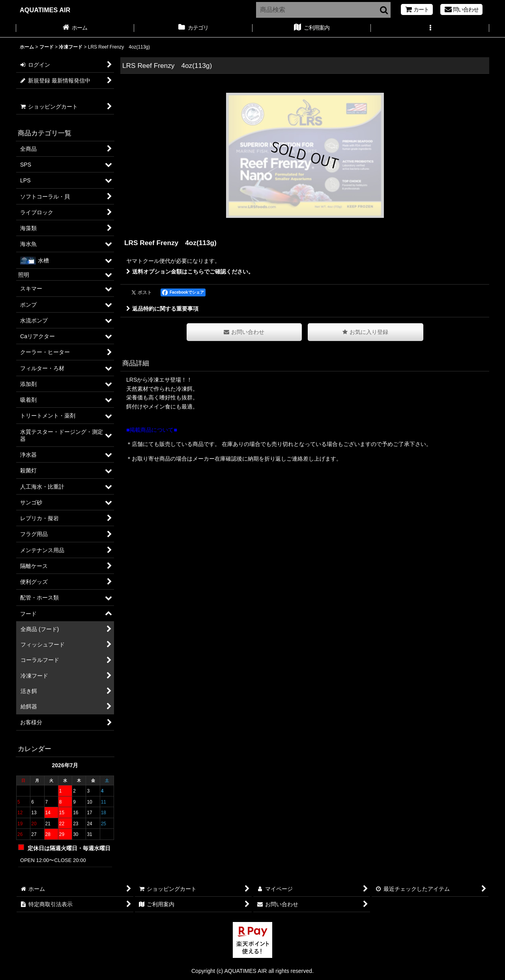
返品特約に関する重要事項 (162, 309)
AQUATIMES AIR (45, 10)
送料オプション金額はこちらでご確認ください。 (190, 272)
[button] (430, 28)
